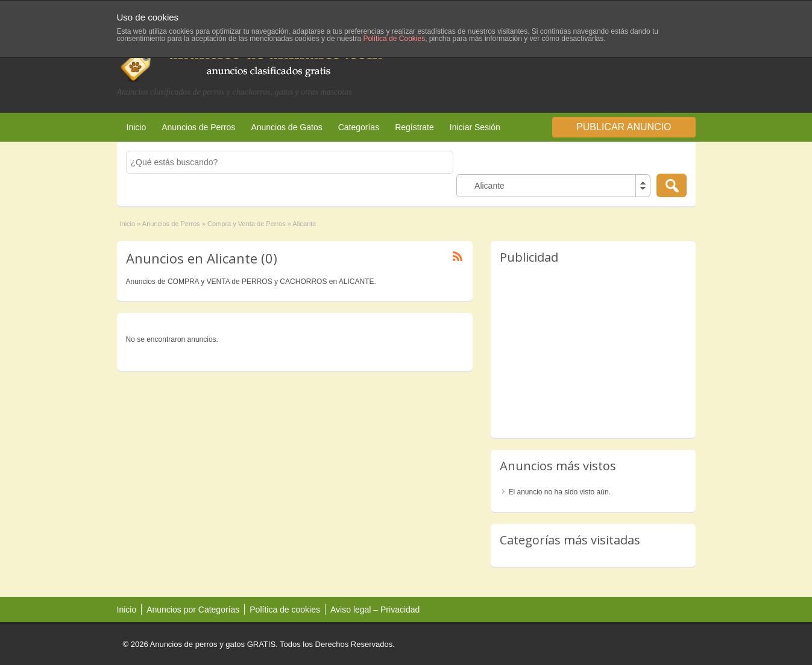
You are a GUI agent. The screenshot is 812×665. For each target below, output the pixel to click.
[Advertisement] (555, 60)
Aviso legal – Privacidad (375, 610)
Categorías (359, 127)
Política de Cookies (394, 39)
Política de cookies (285, 610)
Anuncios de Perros (198, 127)
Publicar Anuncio (624, 127)
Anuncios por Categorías (193, 610)
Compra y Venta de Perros (247, 224)
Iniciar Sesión (475, 127)
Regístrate (414, 127)
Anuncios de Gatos (286, 127)
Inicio (137, 127)
